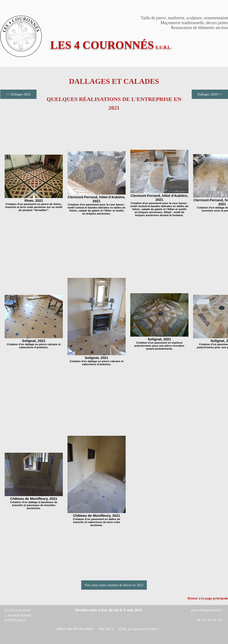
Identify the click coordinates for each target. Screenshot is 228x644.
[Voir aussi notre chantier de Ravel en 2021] (114, 585)
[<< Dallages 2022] (18, 94)
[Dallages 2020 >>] (210, 94)
